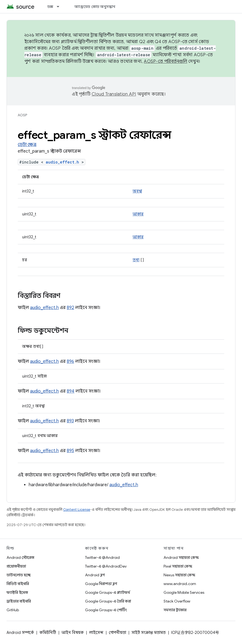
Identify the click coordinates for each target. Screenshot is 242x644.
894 (71, 391)
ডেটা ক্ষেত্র (27, 145)
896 (70, 361)
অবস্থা (137, 191)
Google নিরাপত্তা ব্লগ (101, 584)
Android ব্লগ (95, 575)
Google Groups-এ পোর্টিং (106, 610)
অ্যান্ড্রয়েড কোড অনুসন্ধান (95, 7)
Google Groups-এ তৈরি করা (108, 601)
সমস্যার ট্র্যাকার (175, 610)
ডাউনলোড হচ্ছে (19, 575)
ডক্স (50, 7)
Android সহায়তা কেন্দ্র (181, 557)
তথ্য (136, 260)
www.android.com (180, 584)
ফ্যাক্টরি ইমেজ (17, 592)
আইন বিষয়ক (73, 633)
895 (70, 451)
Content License (77, 510)
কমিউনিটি (48, 633)
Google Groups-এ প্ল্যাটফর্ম (107, 592)
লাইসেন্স (96, 633)
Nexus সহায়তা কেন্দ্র (179, 575)
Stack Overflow (177, 601)
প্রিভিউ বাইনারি (18, 584)
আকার (138, 214)
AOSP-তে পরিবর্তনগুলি (166, 61)
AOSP (22, 115)
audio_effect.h (62, 162)
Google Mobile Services (184, 592)
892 (70, 308)
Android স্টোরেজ (20, 557)
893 (70, 421)
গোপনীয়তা (117, 633)
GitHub (13, 610)
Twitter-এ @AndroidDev (106, 566)
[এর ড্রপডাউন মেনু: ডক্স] (60, 7)
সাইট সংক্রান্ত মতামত (149, 633)
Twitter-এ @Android (102, 557)
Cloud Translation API (114, 94)
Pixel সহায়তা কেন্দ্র (178, 566)
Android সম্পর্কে (20, 633)
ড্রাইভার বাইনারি (19, 601)
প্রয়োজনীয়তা (16, 566)
